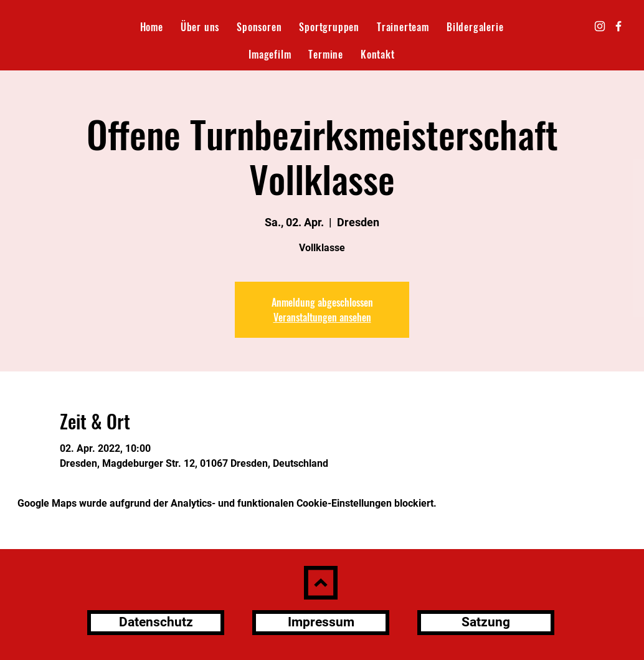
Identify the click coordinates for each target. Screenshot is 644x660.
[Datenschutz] (156, 623)
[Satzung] (486, 623)
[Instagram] (600, 26)
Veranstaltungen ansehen (322, 317)
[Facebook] (618, 26)
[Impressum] (321, 623)
